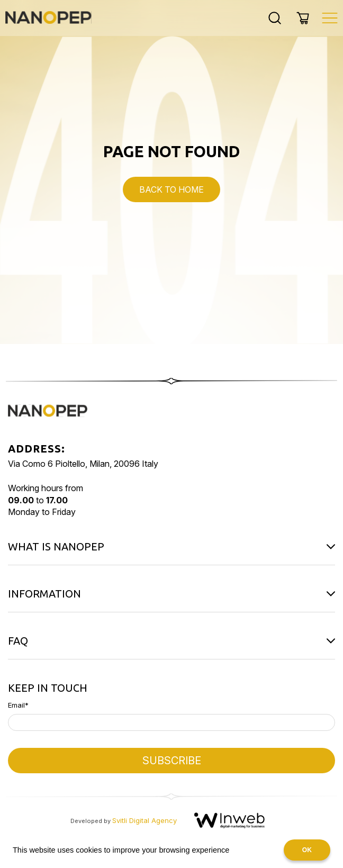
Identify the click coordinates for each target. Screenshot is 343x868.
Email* (18, 705)
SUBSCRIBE (172, 761)
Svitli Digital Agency (145, 820)
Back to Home (171, 189)
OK (307, 850)
